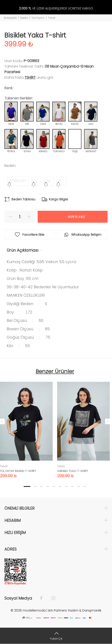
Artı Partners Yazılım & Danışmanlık (75, 610)
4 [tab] (48, 486)
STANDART (18, 181)
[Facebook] (43, 598)
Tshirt (52, 18)
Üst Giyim (38, 18)
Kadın (24, 18)
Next (108, 421)
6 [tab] (60, 486)
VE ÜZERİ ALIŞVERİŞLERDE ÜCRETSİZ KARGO (56, 9)
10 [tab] (85, 486)
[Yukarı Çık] (56, 636)
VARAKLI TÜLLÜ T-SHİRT (73, 471)
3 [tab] (41, 486)
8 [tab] (72, 486)
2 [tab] (35, 486)
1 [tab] (27, 486)
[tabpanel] (83, 427)
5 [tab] (54, 486)
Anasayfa (10, 18)
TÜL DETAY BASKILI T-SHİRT (18, 471)
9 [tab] (79, 486)
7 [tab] (66, 486)
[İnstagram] (51, 598)
